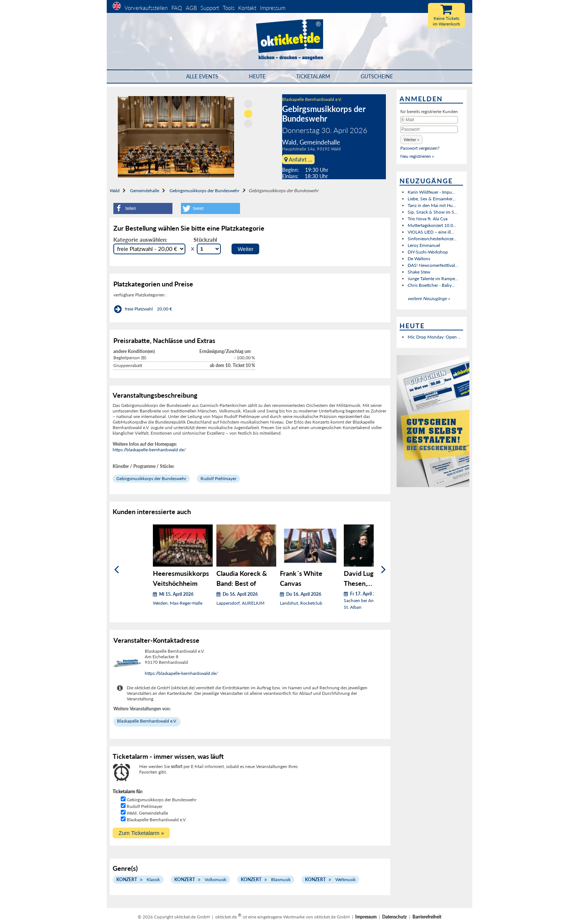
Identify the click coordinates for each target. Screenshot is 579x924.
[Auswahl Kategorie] (149, 249)
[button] (143, 208)
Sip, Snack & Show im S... (433, 212)
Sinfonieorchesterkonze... (432, 239)
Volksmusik (215, 879)
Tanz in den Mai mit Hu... (432, 205)
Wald (115, 191)
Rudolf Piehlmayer (218, 478)
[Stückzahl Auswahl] (209, 249)
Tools (229, 8)
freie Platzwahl (139, 309)
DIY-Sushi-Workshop (428, 252)
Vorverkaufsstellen (146, 8)
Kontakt (247, 8)
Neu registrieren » (417, 156)
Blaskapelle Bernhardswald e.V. (312, 99)
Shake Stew (419, 272)
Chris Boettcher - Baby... (431, 285)
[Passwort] (429, 129)
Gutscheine (377, 76)
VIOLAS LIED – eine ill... (431, 232)
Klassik (153, 879)
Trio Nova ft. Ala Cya (428, 219)
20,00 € (165, 309)
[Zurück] (117, 570)
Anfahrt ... (298, 159)
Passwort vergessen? (420, 148)
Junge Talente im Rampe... (433, 278)
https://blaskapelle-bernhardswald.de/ (149, 450)
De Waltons (419, 259)
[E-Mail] (429, 120)
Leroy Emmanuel (424, 245)
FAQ (177, 8)
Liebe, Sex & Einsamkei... (432, 199)
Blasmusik (281, 879)
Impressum (273, 8)
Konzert (127, 879)
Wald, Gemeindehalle (147, 813)
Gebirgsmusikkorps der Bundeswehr (204, 191)
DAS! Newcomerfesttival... (433, 265)
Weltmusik (345, 879)
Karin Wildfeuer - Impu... (431, 192)
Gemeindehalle (145, 191)
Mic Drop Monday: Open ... (434, 337)
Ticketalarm (313, 76)
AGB (191, 8)
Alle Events (202, 76)
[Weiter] (383, 570)
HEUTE (257, 76)
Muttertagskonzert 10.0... (432, 225)
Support (210, 8)
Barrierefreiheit (427, 917)
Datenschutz (395, 917)
